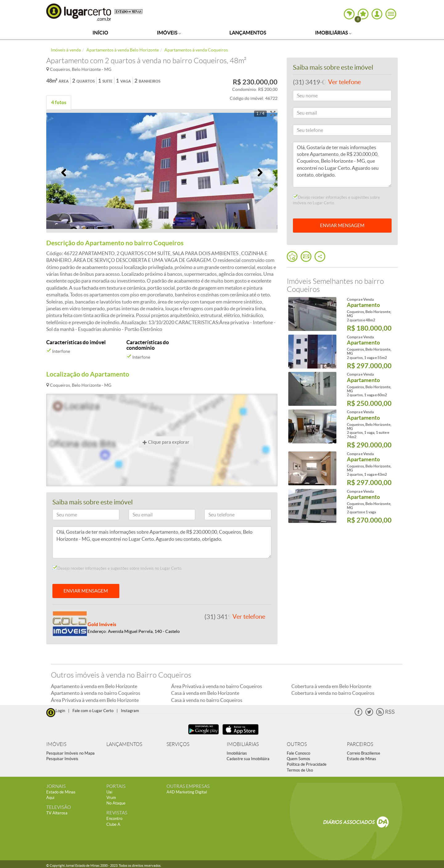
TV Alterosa (57, 813)
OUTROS (297, 744)
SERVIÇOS (178, 744)
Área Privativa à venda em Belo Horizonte (95, 700)
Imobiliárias (333, 33)
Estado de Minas (362, 759)
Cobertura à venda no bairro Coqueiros (333, 693)
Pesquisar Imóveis (62, 759)
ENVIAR (342, 225)
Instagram (130, 711)
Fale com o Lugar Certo (93, 711)
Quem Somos (298, 759)
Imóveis (169, 33)
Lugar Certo (79, 12)
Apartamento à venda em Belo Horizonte (94, 686)
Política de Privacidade (307, 764)
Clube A (113, 824)
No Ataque (116, 803)
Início (100, 33)
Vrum (111, 798)
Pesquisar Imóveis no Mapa (70, 753)
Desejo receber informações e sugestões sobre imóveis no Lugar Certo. (117, 568)
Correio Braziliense (364, 753)
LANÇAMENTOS (124, 744)
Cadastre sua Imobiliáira (248, 759)
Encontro (114, 819)
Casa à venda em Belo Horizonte (205, 693)
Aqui (50, 798)
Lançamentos (248, 33)
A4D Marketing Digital (187, 792)
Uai (109, 792)
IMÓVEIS (56, 744)
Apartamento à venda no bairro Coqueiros (96, 693)
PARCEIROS (360, 744)
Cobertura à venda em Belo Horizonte (331, 686)
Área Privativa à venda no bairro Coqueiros (217, 686)
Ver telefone (249, 617)
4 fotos (59, 102)
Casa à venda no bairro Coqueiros (207, 700)
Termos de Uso (300, 770)
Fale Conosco (298, 753)
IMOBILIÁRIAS (243, 744)
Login (60, 711)
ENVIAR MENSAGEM (86, 591)
